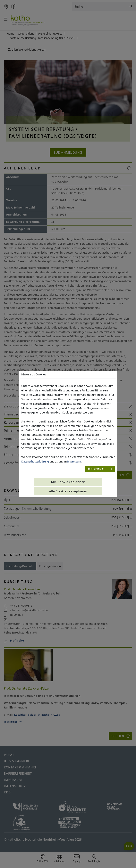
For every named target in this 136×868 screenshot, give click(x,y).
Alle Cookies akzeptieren (68, 491)
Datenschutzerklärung (35, 462)
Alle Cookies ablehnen (68, 482)
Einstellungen (96, 469)
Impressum (74, 462)
